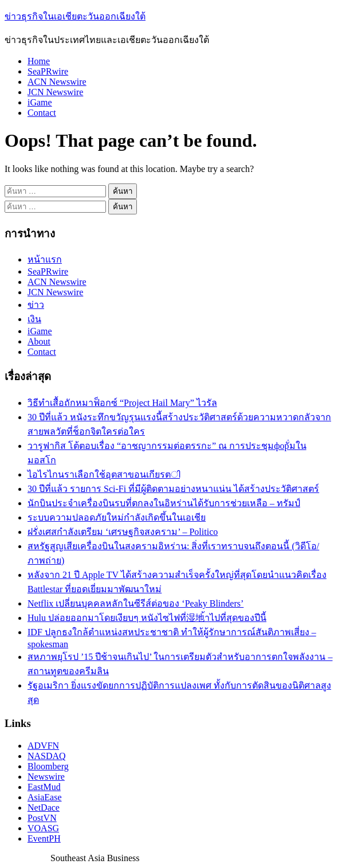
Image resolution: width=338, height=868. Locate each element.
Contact (42, 113)
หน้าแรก (45, 259)
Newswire (46, 777)
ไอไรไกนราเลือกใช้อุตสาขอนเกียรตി (104, 474)
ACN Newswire (57, 82)
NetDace (44, 808)
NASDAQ (47, 756)
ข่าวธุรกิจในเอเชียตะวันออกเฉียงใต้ (75, 16)
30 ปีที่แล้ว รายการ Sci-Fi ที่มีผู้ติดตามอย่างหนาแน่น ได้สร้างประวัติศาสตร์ (173, 489)
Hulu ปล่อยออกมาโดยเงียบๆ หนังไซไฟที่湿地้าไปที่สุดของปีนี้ (147, 618)
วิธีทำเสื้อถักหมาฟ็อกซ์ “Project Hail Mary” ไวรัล (122, 403)
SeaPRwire (48, 71)
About (39, 341)
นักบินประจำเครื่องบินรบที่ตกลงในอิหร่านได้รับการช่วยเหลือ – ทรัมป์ (164, 503)
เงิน (34, 319)
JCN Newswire (55, 92)
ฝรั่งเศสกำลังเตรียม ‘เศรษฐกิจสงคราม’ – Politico (123, 532)
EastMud (44, 787)
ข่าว (36, 305)
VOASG (43, 828)
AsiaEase (45, 797)
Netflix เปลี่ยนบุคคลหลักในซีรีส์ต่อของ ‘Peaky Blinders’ (135, 603)
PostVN (42, 818)
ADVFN (43, 746)
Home (39, 61)
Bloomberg (48, 766)
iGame (40, 102)
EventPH (44, 838)
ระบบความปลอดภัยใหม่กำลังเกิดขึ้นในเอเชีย (117, 517)
